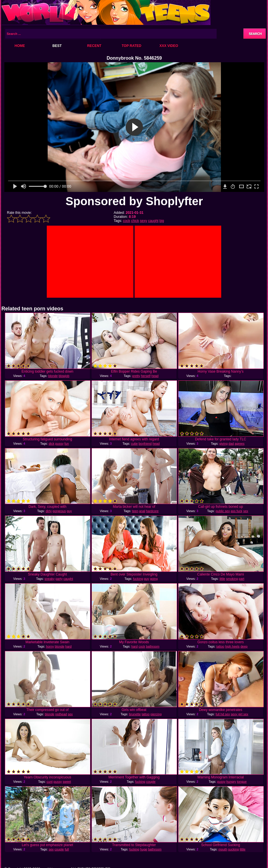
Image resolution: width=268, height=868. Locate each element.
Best (57, 46)
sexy (144, 221)
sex (51, 849)
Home (20, 46)
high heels (232, 646)
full (67, 849)
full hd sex (223, 714)
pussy (59, 444)
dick (52, 444)
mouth (223, 849)
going (154, 579)
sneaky (50, 579)
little (222, 579)
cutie (134, 444)
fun (67, 444)
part (242, 579)
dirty (49, 511)
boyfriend (145, 444)
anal (142, 511)
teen (135, 511)
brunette (135, 714)
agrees (240, 444)
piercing (156, 714)
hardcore (152, 511)
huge (144, 849)
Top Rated (131, 46)
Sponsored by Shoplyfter (134, 201)
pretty (136, 376)
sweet (67, 782)
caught (153, 221)
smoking (232, 579)
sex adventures (234, 513)
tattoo (220, 646)
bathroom (152, 646)
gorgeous (59, 511)
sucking (233, 849)
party (59, 579)
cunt (50, 782)
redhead (61, 714)
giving (224, 444)
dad (231, 444)
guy (69, 511)
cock (127, 221)
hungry (231, 782)
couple (151, 782)
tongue (242, 782)
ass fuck (237, 511)
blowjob (64, 376)
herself (146, 376)
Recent (94, 46)
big (162, 221)
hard (68, 646)
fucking (138, 579)
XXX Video (169, 46)
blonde (53, 376)
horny (50, 646)
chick (135, 221)
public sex (223, 511)
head (155, 376)
